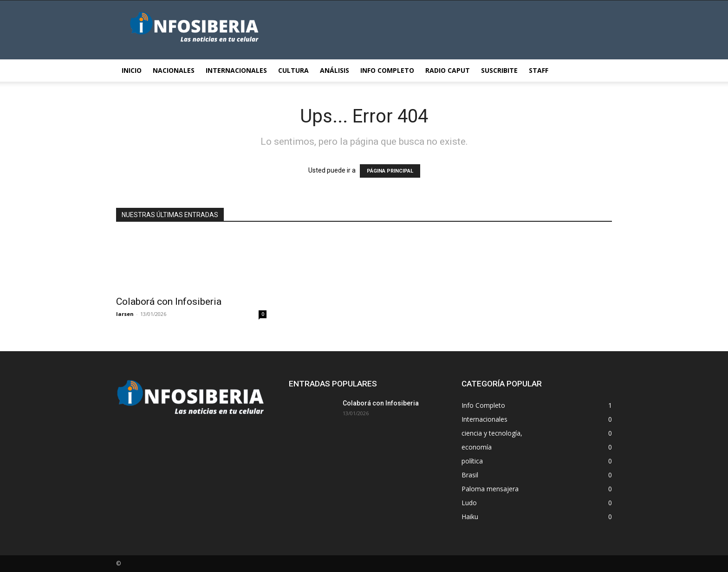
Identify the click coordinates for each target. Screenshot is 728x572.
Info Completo (387, 70)
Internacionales (236, 70)
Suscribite (499, 70)
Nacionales (174, 70)
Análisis (335, 70)
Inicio (132, 70)
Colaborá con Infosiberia (169, 302)
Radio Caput (448, 70)
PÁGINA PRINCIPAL (390, 171)
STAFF (539, 70)
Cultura (293, 70)
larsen (125, 314)
